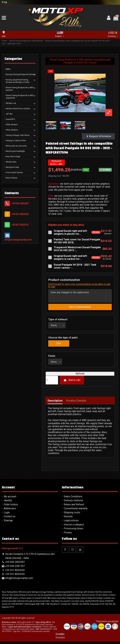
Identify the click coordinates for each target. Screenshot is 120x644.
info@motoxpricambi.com (18, 240)
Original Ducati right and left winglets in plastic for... (70, 232)
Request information (98, 136)
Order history (11, 507)
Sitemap (8, 523)
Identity (8, 503)
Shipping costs (72, 515)
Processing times (74, 531)
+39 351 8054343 (20, 214)
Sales (8, 69)
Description (55, 403)
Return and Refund (74, 507)
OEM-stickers (12, 124)
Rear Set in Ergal (13, 156)
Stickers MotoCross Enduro (18, 109)
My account (10, 499)
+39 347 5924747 (20, 225)
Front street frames (14, 172)
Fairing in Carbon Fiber (16, 140)
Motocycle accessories (16, 146)
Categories (13, 59)
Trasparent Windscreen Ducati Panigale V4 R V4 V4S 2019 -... (77, 249)
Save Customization (80, 308)
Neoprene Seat (12, 167)
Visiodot (60, 640)
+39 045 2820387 (20, 203)
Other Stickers (12, 130)
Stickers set (11, 103)
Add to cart (72, 382)
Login (7, 515)
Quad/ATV (10, 119)
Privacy (68, 535)
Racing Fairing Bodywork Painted (21, 74)
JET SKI (9, 114)
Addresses (10, 511)
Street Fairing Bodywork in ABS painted (20, 89)
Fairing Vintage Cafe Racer (18, 135)
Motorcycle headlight (15, 151)
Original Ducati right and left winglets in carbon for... (70, 257)
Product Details (76, 403)
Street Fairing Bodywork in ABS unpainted (20, 97)
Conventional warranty (76, 511)
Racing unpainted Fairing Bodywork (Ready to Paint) (18, 81)
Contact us (10, 519)
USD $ (113, 35)
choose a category (74, 527)
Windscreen (11, 162)
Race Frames (12, 178)
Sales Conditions (73, 499)
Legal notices (71, 523)
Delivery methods (73, 503)
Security (68, 519)
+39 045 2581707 (15, 568)
